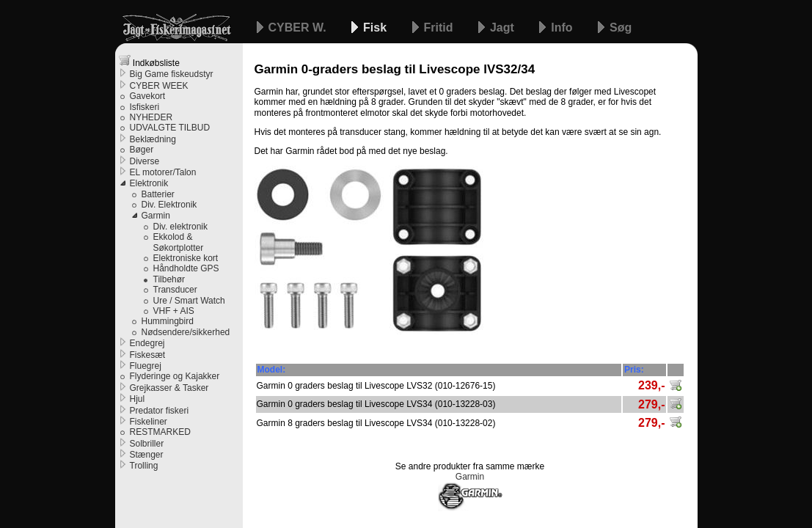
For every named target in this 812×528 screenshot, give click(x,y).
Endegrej (147, 343)
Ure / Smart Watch (189, 301)
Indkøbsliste (149, 61)
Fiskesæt (148, 355)
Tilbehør (169, 279)
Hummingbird (168, 321)
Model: (272, 370)
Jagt (504, 27)
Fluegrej (146, 366)
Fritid (440, 27)
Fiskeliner (149, 422)
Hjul (138, 399)
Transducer (175, 290)
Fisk (376, 27)
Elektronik (149, 183)
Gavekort (148, 96)
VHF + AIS (174, 311)
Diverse (145, 161)
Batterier (158, 194)
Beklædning (153, 139)
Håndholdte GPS (186, 268)
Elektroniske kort (186, 258)
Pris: (634, 370)
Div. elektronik (180, 227)
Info (563, 27)
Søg (621, 27)
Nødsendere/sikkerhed (186, 332)
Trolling (144, 466)
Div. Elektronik (169, 205)
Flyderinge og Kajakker (175, 376)
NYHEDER (151, 117)
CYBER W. (299, 27)
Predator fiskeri (160, 411)
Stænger (147, 455)
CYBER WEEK (159, 86)
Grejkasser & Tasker (169, 388)
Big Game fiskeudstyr (172, 74)
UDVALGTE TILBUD (170, 128)
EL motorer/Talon (163, 172)
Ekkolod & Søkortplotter (179, 242)
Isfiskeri (145, 107)
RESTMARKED (160, 432)
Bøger (142, 150)
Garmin (156, 216)
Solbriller (147, 444)
